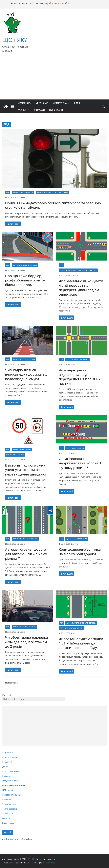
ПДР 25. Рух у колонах (75, 448)
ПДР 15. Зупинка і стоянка (77, 539)
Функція (6, 818)
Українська (42, 103)
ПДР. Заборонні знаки (15, 455)
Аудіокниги (25, 103)
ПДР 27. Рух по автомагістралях (25, 539)
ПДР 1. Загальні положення (24, 359)
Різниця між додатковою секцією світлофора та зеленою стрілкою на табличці (53, 205)
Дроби (5, 767)
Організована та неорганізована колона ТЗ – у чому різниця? (81, 463)
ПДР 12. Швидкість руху (22, 450)
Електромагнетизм (11, 771)
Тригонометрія (10, 809)
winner (22, 198)
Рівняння (7, 799)
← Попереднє (10, 683)
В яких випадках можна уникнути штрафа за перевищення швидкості (26, 470)
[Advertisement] (54, 78)
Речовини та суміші (12, 795)
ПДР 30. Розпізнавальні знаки (24, 627)
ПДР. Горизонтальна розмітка (25, 265)
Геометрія (7, 762)
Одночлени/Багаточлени (14, 785)
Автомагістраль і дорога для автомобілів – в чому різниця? (26, 554)
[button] (68, 103)
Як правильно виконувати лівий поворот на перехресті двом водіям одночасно (81, 288)
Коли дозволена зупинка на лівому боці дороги (80, 552)
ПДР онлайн (56, 110)
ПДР (8, 192)
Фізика (22, 110)
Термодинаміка (10, 804)
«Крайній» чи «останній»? (57, 3)
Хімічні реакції (9, 823)
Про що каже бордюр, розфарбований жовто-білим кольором (25, 280)
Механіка (7, 776)
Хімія (77, 103)
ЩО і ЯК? (15, 40)
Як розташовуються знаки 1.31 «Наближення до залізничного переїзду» (81, 643)
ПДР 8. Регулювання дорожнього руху (52, 192)
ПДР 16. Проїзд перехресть (23, 192)
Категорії (7, 695)
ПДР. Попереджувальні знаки (71, 628)
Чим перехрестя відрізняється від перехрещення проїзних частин (80, 377)
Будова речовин (10, 757)
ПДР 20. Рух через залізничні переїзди (81, 623)
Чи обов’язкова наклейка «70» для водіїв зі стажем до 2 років (27, 642)
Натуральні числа (11, 781)
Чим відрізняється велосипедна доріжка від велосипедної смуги (26, 374)
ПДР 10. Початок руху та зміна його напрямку (78, 270)
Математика (60, 103)
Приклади (39, 110)
